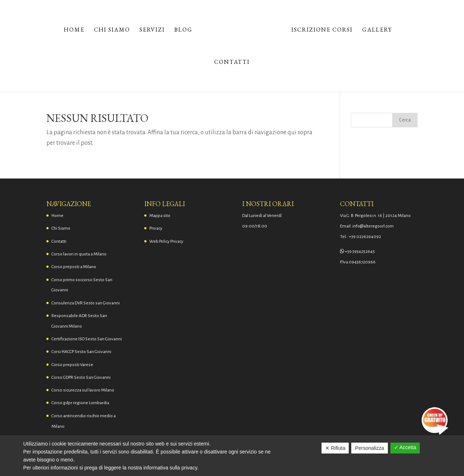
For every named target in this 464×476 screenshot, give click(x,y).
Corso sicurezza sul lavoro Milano (83, 390)
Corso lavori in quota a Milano (79, 254)
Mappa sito (160, 216)
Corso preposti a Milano (74, 267)
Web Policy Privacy (166, 241)
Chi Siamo (112, 30)
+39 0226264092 (365, 237)
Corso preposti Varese (72, 365)
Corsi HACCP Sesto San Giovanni (81, 352)
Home (74, 30)
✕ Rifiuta (335, 448)
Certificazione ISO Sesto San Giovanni (87, 339)
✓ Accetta (405, 447)
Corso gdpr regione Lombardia (80, 403)
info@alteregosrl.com (373, 226)
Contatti (232, 63)
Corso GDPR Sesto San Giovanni (81, 377)
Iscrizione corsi (322, 30)
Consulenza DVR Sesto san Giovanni (86, 303)
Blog (183, 30)
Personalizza (369, 448)
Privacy (156, 228)
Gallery (377, 30)
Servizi (152, 30)
